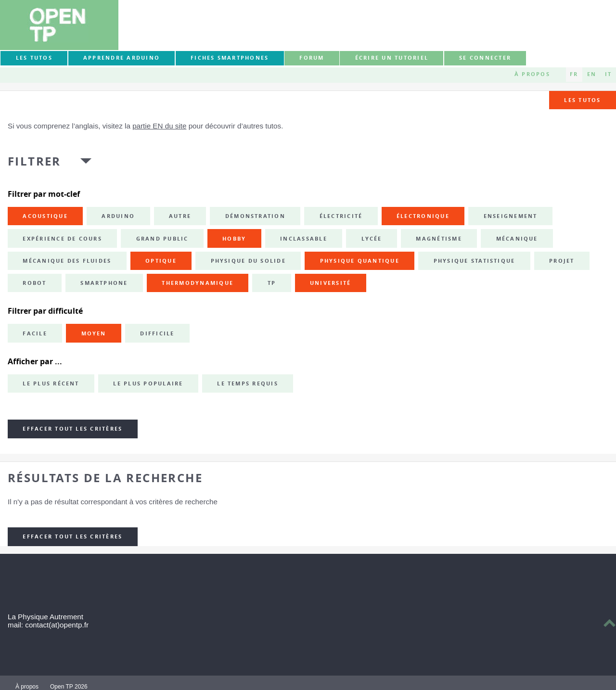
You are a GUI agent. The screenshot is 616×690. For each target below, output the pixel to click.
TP (272, 283)
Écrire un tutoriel (392, 58)
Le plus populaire (148, 383)
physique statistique (475, 261)
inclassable (304, 239)
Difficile (157, 333)
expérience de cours (62, 239)
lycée (372, 239)
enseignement (511, 216)
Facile (35, 333)
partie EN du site (159, 126)
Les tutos (34, 58)
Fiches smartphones (230, 58)
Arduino (118, 216)
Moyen (94, 333)
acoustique (45, 216)
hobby (234, 239)
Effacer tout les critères (72, 429)
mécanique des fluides (67, 261)
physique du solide (248, 261)
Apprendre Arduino (122, 58)
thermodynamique (198, 283)
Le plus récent (51, 383)
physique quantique (360, 261)
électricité (341, 216)
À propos (532, 74)
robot (34, 283)
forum (312, 58)
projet (562, 261)
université (330, 283)
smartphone (104, 283)
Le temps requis (248, 383)
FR (574, 74)
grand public (162, 239)
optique (161, 261)
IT (608, 74)
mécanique (517, 239)
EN (592, 74)
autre (180, 216)
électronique (423, 216)
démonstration (255, 216)
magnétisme (439, 239)
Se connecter (485, 58)
